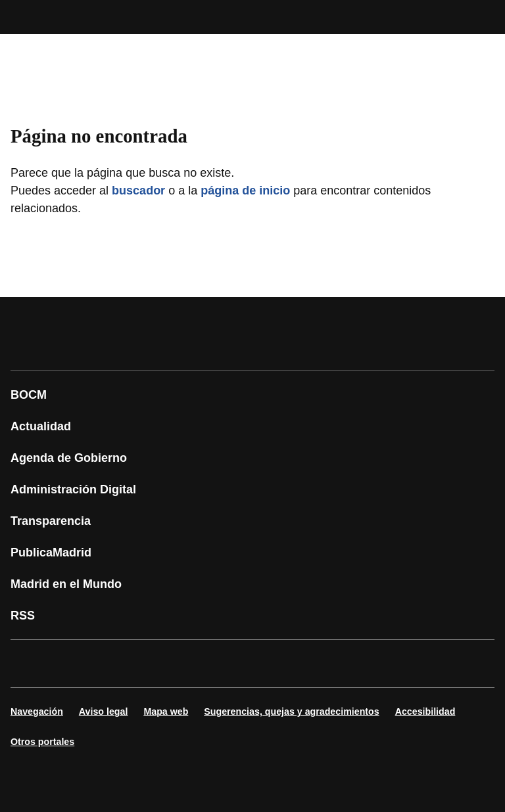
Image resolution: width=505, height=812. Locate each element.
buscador (138, 191)
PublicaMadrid (51, 553)
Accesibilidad (425, 711)
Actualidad (41, 426)
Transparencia (51, 521)
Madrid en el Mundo (66, 584)
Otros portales (42, 742)
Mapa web (166, 711)
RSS (23, 616)
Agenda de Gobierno (69, 458)
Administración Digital (73, 489)
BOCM (29, 395)
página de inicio (245, 191)
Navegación (37, 711)
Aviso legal (104, 711)
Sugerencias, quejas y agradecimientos (291, 711)
